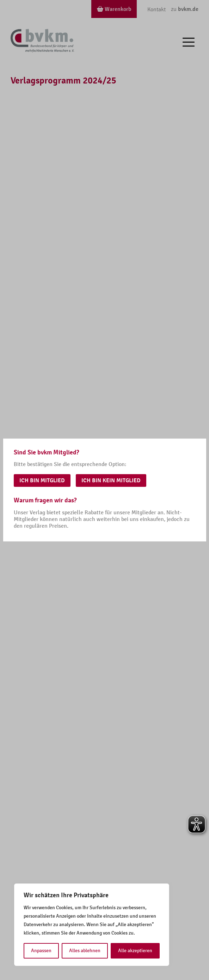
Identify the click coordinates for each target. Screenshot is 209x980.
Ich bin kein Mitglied (111, 480)
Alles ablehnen (85, 951)
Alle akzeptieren (135, 951)
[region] (92, 925)
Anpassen (41, 951)
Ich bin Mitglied (42, 480)
